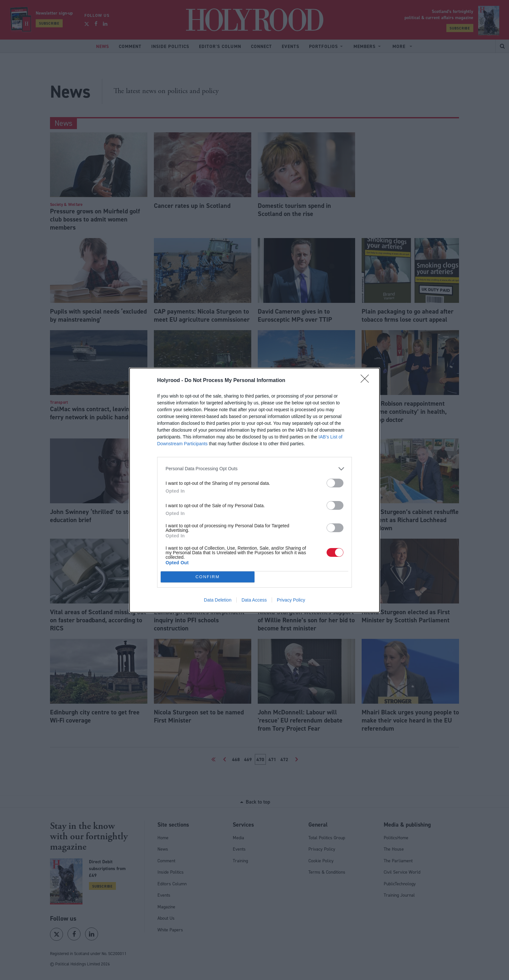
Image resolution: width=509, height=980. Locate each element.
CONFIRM (208, 577)
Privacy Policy (291, 600)
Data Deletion (218, 600)
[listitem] (255, 469)
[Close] (367, 381)
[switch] (335, 483)
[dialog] (255, 490)
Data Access (254, 600)
